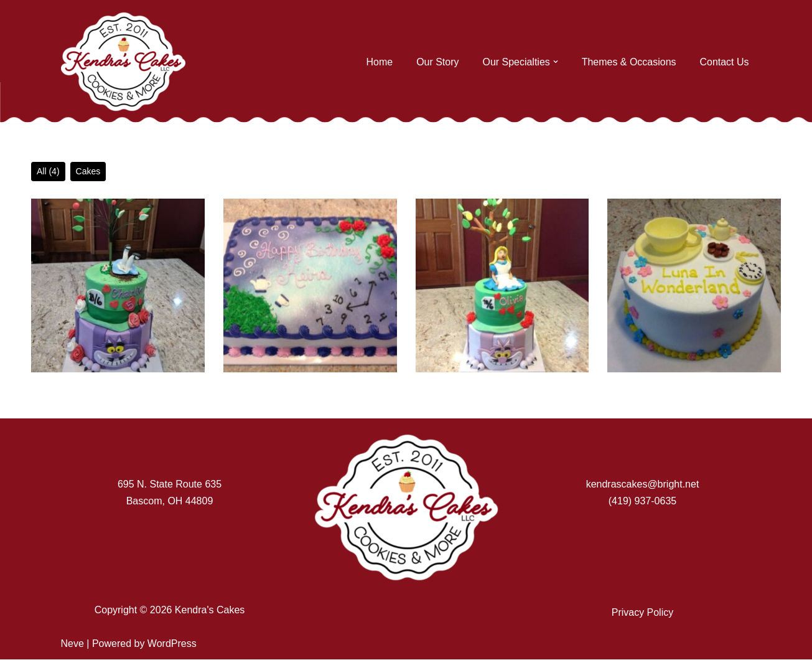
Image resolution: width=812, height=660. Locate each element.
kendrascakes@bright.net (643, 485)
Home (379, 62)
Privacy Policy (643, 612)
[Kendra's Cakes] (123, 62)
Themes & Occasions (628, 62)
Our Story (437, 62)
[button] (555, 62)
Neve (72, 644)
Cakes (88, 171)
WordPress (172, 644)
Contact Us (724, 62)
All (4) (48, 171)
